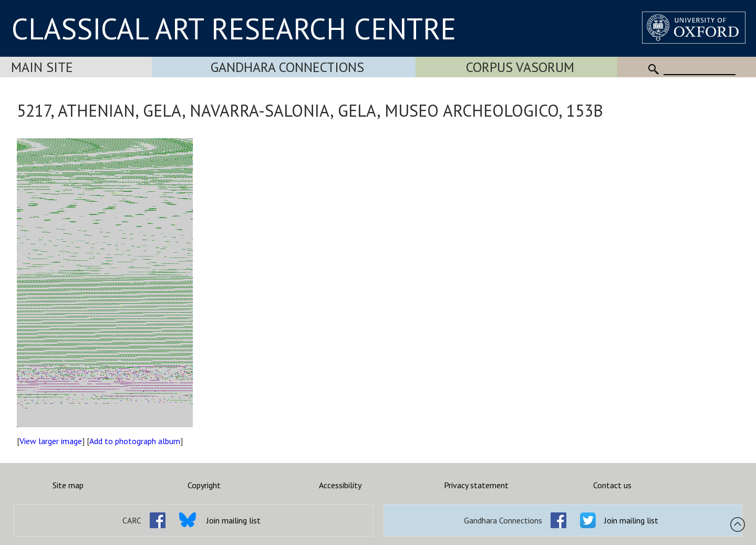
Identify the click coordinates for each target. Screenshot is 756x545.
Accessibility (340, 485)
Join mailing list (234, 520)
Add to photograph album (135, 441)
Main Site (42, 67)
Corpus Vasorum (520, 67)
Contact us (612, 485)
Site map (68, 485)
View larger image (51, 441)
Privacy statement (476, 485)
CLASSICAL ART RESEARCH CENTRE (234, 28)
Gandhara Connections (287, 67)
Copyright (204, 485)
